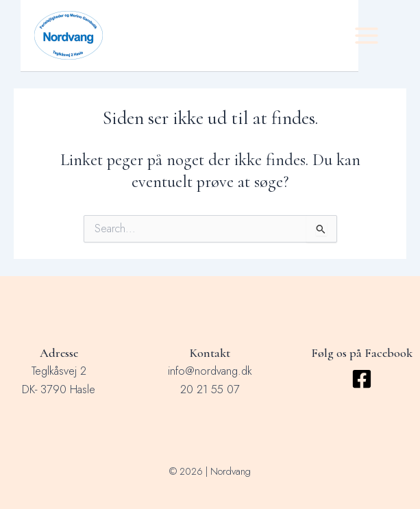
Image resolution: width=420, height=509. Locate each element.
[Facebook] (362, 379)
